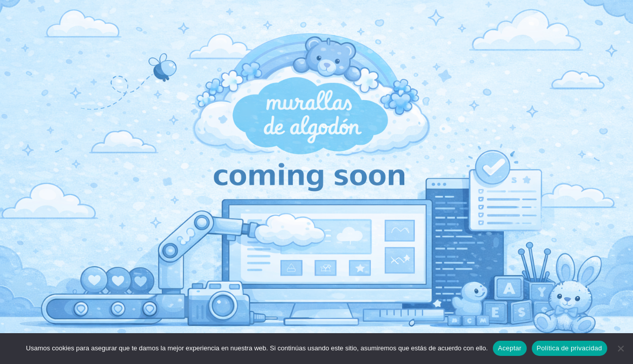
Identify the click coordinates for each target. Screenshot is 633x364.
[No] (620, 348)
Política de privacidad (569, 348)
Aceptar (510, 348)
